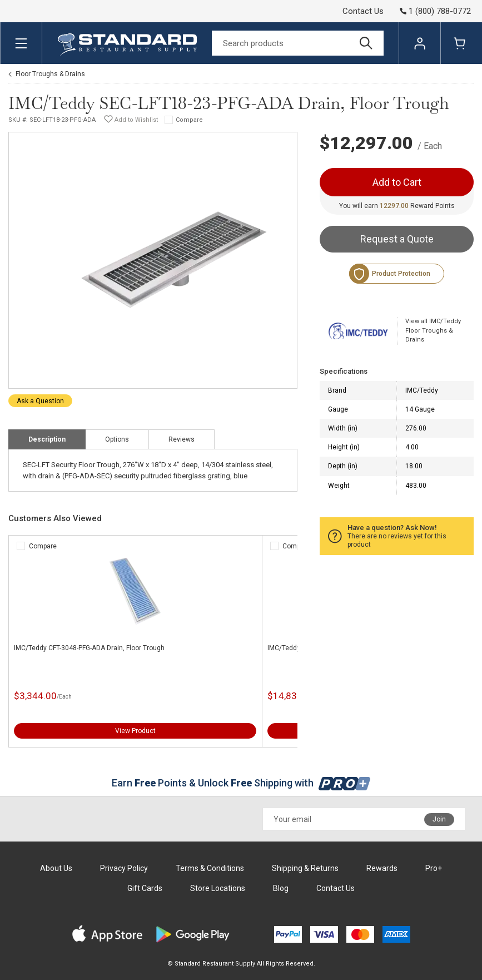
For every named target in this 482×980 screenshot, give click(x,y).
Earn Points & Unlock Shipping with (241, 783)
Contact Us (363, 11)
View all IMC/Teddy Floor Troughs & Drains (433, 330)
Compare (189, 120)
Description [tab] (47, 439)
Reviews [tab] (182, 439)
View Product (135, 731)
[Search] (298, 43)
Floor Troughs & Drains (50, 74)
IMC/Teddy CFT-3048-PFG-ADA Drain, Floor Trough (89, 648)
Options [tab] (117, 439)
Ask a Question (40, 401)
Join (439, 819)
